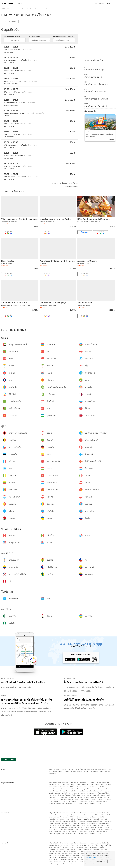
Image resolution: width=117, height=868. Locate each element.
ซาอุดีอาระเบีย (94, 787)
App (108, 3)
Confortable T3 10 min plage (53, 303)
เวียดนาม (80, 789)
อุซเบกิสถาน (88, 789)
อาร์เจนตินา (58, 801)
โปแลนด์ (86, 797)
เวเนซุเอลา (58, 804)
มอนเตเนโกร (52, 797)
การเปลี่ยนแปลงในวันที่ (12, 37)
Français (67, 771)
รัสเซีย (82, 799)
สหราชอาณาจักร (92, 793)
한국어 (77, 769)
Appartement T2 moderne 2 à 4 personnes (59, 261)
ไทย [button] (114, 3)
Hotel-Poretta (8, 261)
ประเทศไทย (52, 789)
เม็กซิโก (94, 799)
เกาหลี (79, 785)
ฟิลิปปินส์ (73, 787)
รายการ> (70, 37)
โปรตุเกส (93, 797)
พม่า (102, 785)
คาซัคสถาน (86, 785)
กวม (75, 804)
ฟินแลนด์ (77, 793)
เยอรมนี (51, 793)
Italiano (86, 771)
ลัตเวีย (103, 795)
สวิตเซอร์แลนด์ (98, 791)
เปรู (63, 804)
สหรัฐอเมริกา (108, 799)
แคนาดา (88, 799)
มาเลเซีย (66, 787)
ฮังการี (55, 795)
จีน (89, 783)
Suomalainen (94, 771)
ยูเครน (76, 799)
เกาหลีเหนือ (96, 789)
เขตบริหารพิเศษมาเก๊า (55, 787)
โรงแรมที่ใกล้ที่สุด (10, 21)
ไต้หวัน (73, 789)
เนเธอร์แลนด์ (72, 797)
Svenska (107, 771)
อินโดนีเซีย (106, 783)
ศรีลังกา (97, 785)
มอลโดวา (109, 795)
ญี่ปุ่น (68, 785)
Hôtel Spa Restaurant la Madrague (93, 219)
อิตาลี (83, 795)
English (56, 769)
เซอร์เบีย (107, 797)
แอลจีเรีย (81, 804)
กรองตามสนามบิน (63, 37)
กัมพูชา (73, 785)
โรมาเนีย (100, 797)
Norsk (101, 771)
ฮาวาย (51, 801)
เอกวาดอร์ (91, 801)
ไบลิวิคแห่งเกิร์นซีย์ (104, 793)
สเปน (71, 793)
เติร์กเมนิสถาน (61, 789)
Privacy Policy (91, 857)
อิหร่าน (63, 785)
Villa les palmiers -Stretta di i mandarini (20, 219)
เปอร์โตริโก (83, 801)
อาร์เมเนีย (65, 783)
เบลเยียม (82, 791)
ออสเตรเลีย (69, 804)
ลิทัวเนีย (89, 795)
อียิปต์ (87, 804)
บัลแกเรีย (89, 791)
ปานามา (100, 799)
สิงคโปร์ (102, 787)
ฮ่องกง (99, 783)
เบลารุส (71, 799)
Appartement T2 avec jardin (14, 303)
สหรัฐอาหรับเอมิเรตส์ (55, 783)
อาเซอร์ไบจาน (74, 783)
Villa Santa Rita (85, 303)
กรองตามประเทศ (35, 37)
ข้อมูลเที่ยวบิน (99, 3)
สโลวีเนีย (57, 799)
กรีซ (50, 795)
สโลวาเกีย (64, 799)
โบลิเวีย (65, 801)
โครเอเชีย (61, 795)
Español (80, 771)
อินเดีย (57, 785)
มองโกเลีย (108, 785)
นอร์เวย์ (80, 797)
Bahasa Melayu (89, 769)
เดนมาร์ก (57, 793)
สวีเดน (51, 799)
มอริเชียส (93, 804)
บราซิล (51, 804)
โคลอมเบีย (75, 801)
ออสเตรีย (59, 791)
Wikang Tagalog (57, 771)
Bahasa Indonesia (101, 769)
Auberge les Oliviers (87, 261)
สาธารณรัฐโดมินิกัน (102, 801)
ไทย (82, 769)
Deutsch (73, 771)
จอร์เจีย (93, 783)
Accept (100, 862)
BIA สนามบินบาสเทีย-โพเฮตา (26, 15)
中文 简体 (70, 769)
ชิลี (70, 801)
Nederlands (52, 773)
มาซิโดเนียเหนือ (62, 797)
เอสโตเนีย (65, 793)
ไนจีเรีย (99, 804)
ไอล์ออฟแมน (76, 795)
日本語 (51, 769)
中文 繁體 (63, 769)
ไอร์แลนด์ (68, 795)
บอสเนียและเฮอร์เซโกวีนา (71, 791)
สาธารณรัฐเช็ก (108, 791)
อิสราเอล (51, 785)
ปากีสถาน (80, 787)
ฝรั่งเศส (83, 793)
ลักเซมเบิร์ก (96, 795)
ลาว (92, 785)
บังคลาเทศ (83, 783)
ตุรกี (68, 789)
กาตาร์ (86, 787)
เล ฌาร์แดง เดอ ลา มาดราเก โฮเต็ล (55, 219)
